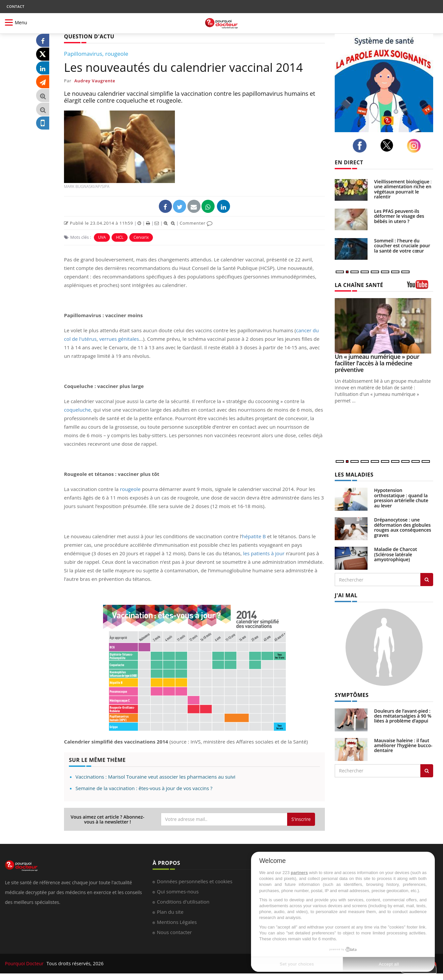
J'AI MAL (346, 595)
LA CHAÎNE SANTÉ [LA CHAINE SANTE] (359, 285)
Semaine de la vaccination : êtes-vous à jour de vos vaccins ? (144, 788)
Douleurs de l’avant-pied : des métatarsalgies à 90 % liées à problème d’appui (403, 716)
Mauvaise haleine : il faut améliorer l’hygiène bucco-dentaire (403, 745)
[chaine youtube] (420, 287)
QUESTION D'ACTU (89, 36)
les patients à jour (264, 553)
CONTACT (15, 6)
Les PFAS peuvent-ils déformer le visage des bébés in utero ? (399, 216)
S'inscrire (301, 819)
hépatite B (254, 536)
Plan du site (170, 912)
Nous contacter (174, 932)
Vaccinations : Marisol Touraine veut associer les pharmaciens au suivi (155, 777)
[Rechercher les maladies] (427, 580)
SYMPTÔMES (352, 695)
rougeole (130, 489)
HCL (120, 237)
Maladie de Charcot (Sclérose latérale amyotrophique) (396, 554)
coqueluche (77, 410)
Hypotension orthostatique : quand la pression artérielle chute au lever (401, 498)
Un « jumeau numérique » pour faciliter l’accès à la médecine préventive (377, 363)
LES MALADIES (354, 475)
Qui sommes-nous (178, 891)
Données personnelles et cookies (195, 881)
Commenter (196, 223)
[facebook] (361, 146)
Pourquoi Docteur (25, 963)
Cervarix (141, 237)
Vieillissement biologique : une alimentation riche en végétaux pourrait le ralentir (403, 189)
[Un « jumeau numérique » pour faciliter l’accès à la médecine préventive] (384, 326)
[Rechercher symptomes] (427, 771)
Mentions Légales (177, 922)
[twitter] (389, 145)
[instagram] (416, 146)
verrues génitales (119, 339)
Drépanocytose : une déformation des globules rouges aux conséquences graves (403, 527)
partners (299, 873)
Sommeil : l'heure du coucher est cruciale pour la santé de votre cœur (402, 246)
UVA (102, 237)
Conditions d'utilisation (183, 902)
